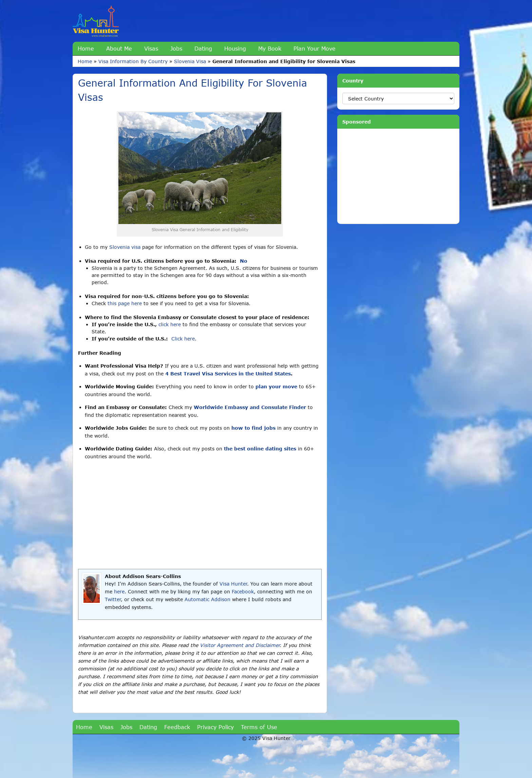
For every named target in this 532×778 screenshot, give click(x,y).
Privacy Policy (215, 727)
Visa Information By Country (133, 61)
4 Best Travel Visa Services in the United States (228, 374)
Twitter (113, 599)
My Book (270, 48)
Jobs (176, 48)
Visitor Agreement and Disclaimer (240, 645)
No (244, 261)
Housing (235, 48)
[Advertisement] (200, 515)
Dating (203, 48)
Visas (151, 48)
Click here (183, 339)
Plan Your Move (315, 48)
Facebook (243, 591)
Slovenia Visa (190, 61)
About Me (119, 48)
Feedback (177, 727)
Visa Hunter (233, 584)
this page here (125, 303)
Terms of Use (259, 727)
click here (170, 324)
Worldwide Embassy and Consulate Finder (250, 407)
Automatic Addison (207, 599)
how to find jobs (253, 428)
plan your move (276, 386)
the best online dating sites (260, 449)
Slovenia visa (125, 247)
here (119, 591)
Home (86, 48)
